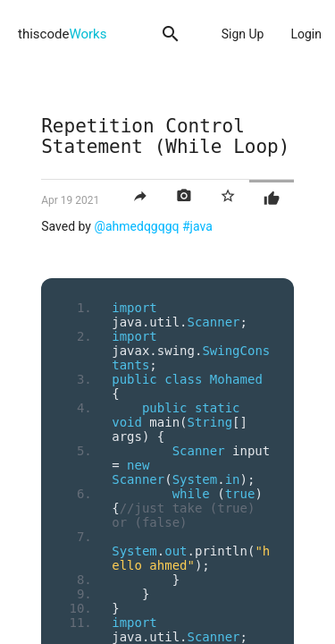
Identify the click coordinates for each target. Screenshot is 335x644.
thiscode (62, 34)
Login (306, 34)
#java (197, 226)
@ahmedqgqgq (136, 226)
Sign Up (243, 34)
